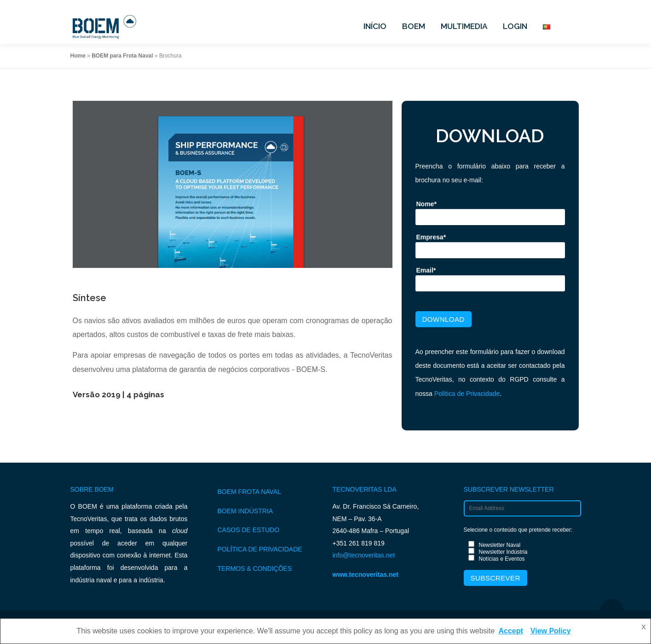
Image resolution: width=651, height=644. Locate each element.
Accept (510, 631)
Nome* (426, 204)
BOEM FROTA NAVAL (249, 492)
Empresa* (431, 237)
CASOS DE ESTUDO (249, 530)
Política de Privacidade (467, 394)
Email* (426, 270)
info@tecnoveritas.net (364, 555)
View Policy (551, 631)
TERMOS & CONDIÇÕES (255, 569)
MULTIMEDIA (464, 26)
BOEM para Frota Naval (122, 56)
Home (78, 56)
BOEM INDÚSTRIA (245, 511)
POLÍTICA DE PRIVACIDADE (260, 549)
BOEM (414, 26)
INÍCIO (375, 26)
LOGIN (515, 26)
